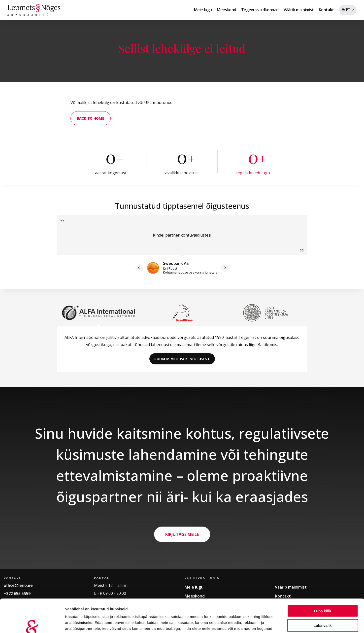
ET (348, 11)
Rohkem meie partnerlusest (182, 359)
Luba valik (322, 594)
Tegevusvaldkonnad (260, 10)
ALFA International (82, 337)
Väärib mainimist (299, 10)
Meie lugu (203, 10)
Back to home (91, 118)
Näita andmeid (256, 623)
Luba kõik (323, 580)
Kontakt (326, 10)
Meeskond (227, 10)
